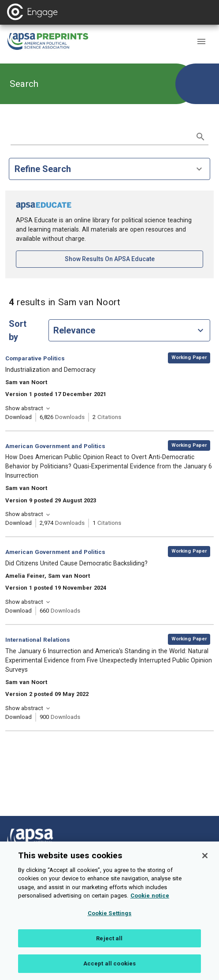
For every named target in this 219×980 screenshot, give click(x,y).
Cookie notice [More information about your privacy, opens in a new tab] (150, 908)
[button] (201, 41)
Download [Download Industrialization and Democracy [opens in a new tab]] (19, 417)
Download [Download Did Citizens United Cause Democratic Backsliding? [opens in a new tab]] (19, 611)
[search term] (101, 136)
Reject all (109, 951)
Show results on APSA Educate (134, 258)
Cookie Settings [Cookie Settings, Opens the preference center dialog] (110, 926)
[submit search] (200, 137)
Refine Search (109, 169)
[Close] (205, 868)
